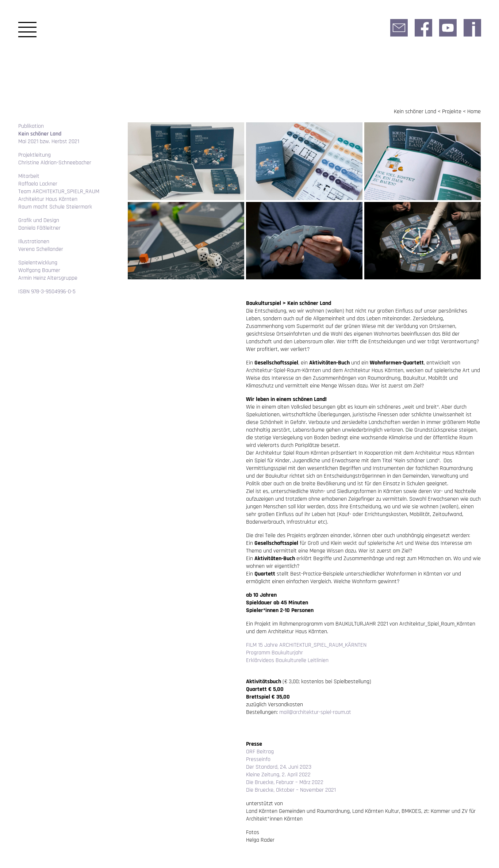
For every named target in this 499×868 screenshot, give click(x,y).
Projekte (452, 112)
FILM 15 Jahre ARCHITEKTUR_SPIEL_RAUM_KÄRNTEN (306, 645)
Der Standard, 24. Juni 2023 (279, 767)
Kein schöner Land (415, 112)
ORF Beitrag (260, 752)
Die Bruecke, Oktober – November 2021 (291, 790)
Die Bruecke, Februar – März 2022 (285, 782)
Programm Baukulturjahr (275, 653)
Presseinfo (258, 759)
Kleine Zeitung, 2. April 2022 (278, 775)
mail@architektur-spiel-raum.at (315, 712)
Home (474, 112)
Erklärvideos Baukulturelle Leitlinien (287, 660)
